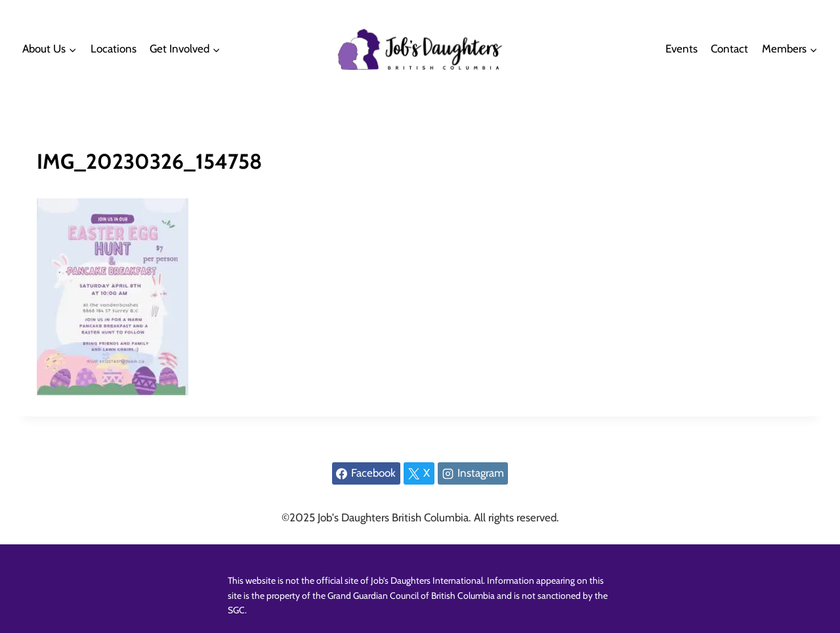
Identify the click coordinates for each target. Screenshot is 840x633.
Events (682, 49)
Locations (114, 49)
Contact (729, 49)
